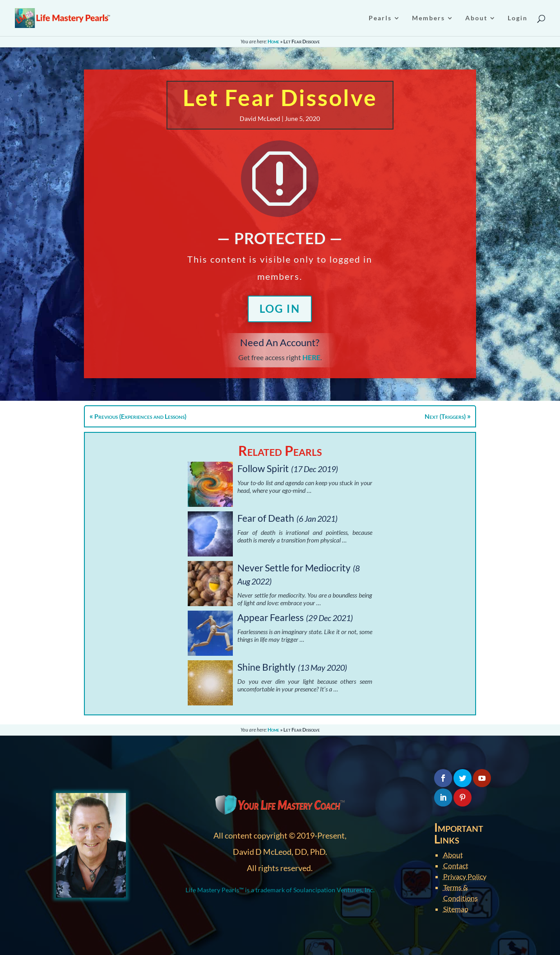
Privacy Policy (465, 876)
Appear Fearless (271, 617)
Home (273, 41)
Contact (456, 865)
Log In (280, 308)
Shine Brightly (266, 667)
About (453, 855)
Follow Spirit (263, 468)
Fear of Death (266, 518)
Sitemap (456, 909)
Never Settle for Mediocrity (294, 568)
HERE (311, 357)
